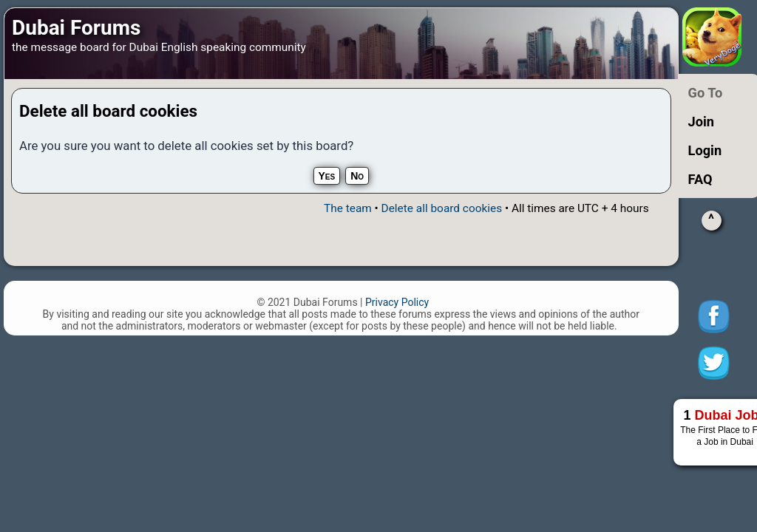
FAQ (700, 179)
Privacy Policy (397, 302)
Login (705, 150)
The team (348, 208)
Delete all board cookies (442, 208)
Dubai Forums (76, 28)
